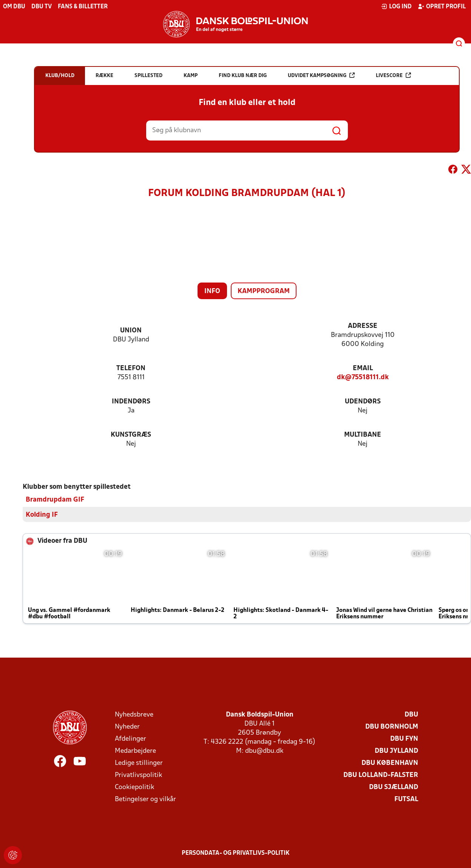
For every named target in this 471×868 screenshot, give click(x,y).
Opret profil (442, 6)
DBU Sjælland (394, 787)
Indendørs (131, 402)
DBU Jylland (396, 751)
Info (212, 291)
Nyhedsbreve (134, 715)
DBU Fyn (404, 739)
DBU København (390, 763)
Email (363, 368)
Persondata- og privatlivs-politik (236, 853)
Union (131, 331)
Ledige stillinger (139, 763)
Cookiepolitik (134, 787)
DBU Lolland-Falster (381, 775)
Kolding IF (42, 515)
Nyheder (127, 727)
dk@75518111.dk (363, 378)
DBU (411, 715)
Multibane (363, 435)
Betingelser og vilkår (145, 799)
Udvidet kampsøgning (321, 75)
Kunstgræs (131, 435)
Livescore (393, 75)
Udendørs (363, 402)
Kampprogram (264, 291)
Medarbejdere (135, 751)
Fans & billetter (83, 7)
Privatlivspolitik (138, 775)
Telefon (131, 368)
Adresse (363, 326)
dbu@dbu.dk (264, 751)
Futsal (406, 799)
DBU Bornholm (392, 727)
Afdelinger (130, 739)
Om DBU (14, 7)
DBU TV (42, 7)
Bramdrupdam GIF (55, 500)
